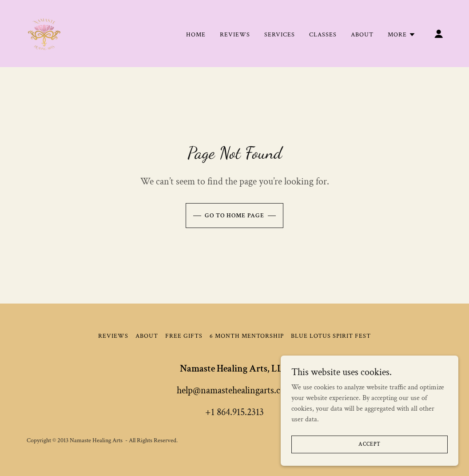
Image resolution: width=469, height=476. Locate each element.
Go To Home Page (234, 216)
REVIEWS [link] (235, 35)
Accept (369, 462)
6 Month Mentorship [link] (247, 336)
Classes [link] (323, 35)
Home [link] (196, 35)
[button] (402, 35)
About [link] (362, 35)
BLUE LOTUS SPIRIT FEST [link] (331, 336)
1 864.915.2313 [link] (237, 412)
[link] (44, 33)
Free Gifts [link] (184, 336)
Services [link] (280, 35)
